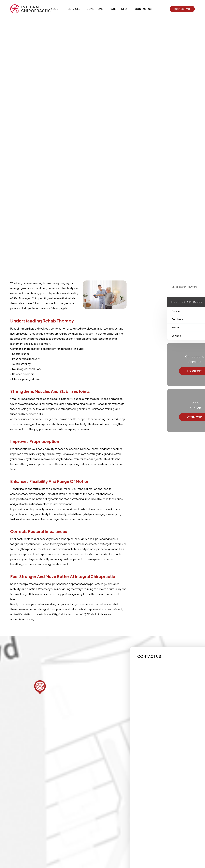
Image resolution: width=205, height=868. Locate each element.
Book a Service (182, 9)
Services (74, 9)
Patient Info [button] (119, 9)
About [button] (56, 9)
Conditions (95, 9)
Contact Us (143, 9)
